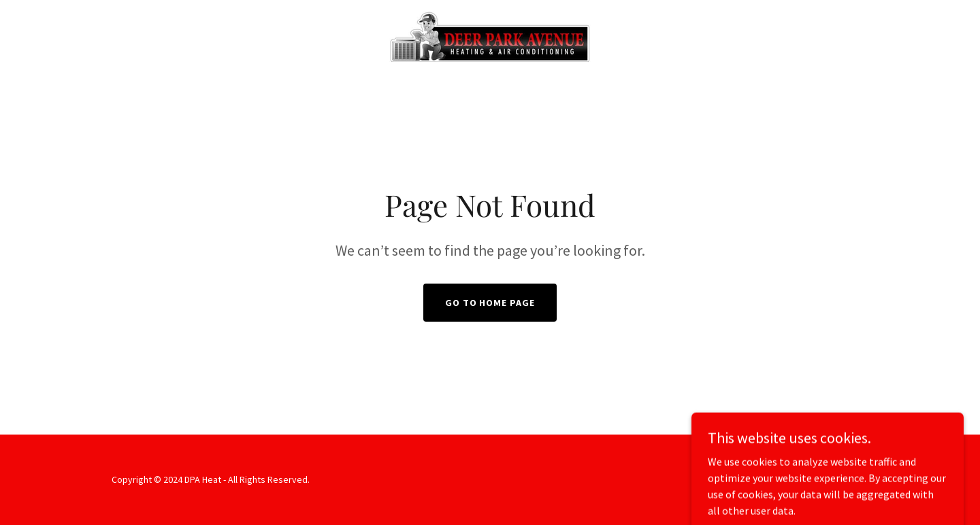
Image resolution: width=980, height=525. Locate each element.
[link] (490, 35)
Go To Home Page (490, 303)
